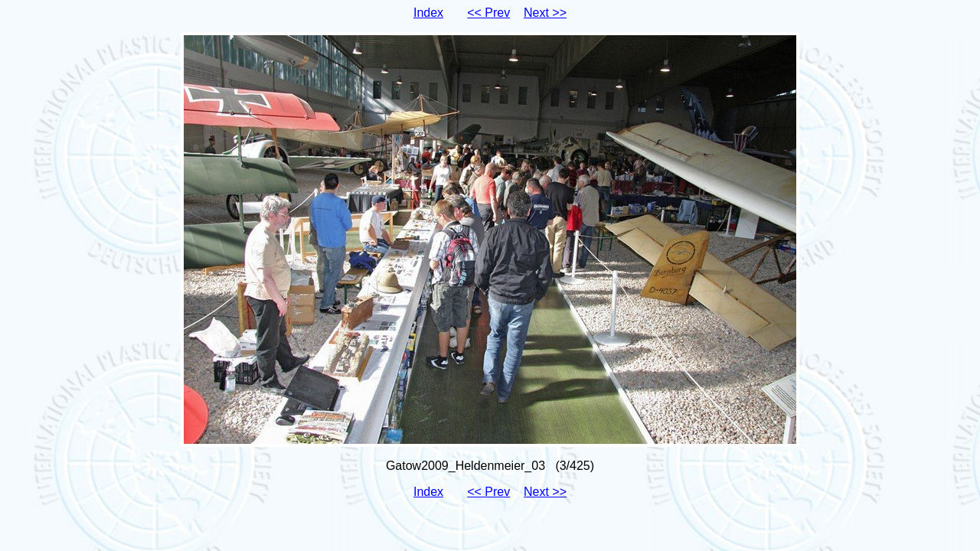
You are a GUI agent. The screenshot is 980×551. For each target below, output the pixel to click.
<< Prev (488, 13)
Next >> (545, 13)
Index (428, 13)
